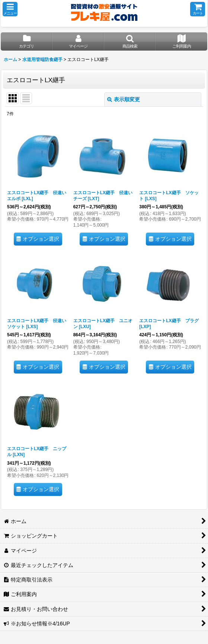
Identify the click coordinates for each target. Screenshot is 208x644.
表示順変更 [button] (124, 99)
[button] (10, 9)
